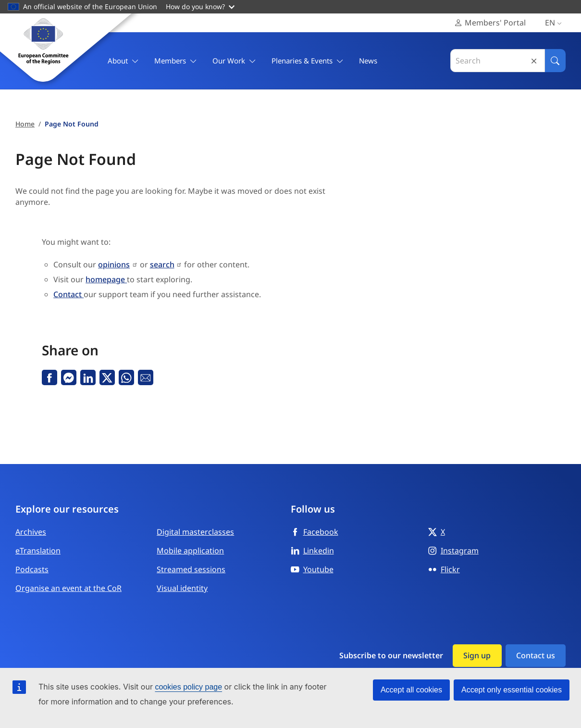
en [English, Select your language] (555, 23)
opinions (114, 264)
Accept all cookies (411, 690)
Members (176, 61)
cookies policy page (188, 687)
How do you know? (200, 6)
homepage (106, 279)
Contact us (536, 655)
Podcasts (32, 569)
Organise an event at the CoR (68, 588)
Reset (534, 61)
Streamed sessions (191, 569)
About (123, 61)
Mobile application (190, 551)
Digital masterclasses (195, 532)
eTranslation (38, 551)
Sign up (477, 655)
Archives (31, 532)
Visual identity (182, 588)
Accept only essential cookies (512, 690)
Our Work (234, 61)
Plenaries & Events (308, 61)
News (368, 61)
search (162, 264)
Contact (68, 294)
